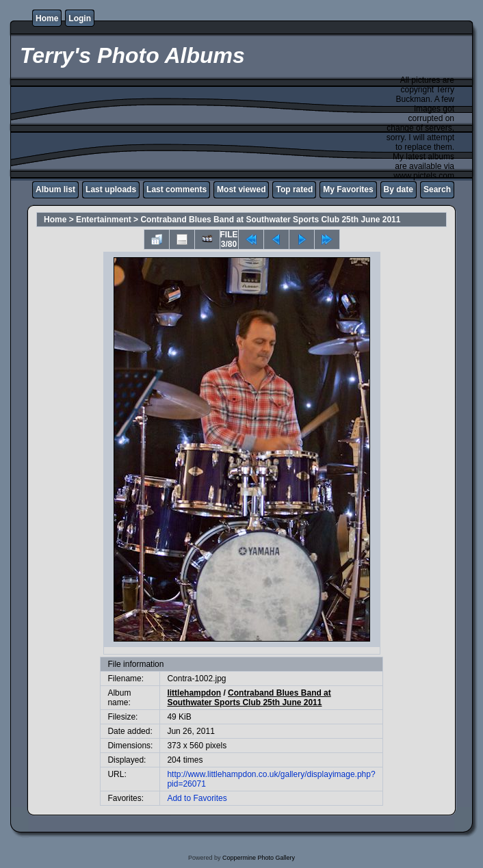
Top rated (294, 189)
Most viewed (241, 189)
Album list (55, 189)
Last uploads (111, 189)
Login (80, 18)
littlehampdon (194, 693)
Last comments (177, 189)
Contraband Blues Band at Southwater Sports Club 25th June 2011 (270, 220)
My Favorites (348, 189)
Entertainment (104, 220)
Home (47, 18)
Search (437, 189)
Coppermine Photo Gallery (259, 858)
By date (399, 189)
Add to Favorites (197, 798)
